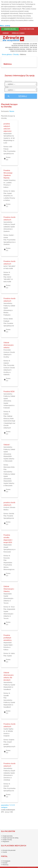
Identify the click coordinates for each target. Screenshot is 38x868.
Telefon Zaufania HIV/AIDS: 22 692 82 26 (24, 46)
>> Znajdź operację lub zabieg (10, 838)
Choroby (6, 33)
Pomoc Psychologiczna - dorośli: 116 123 (23, 49)
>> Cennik (4, 852)
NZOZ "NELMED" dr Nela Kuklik (8, 279)
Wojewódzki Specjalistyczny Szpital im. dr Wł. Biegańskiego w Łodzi (9, 138)
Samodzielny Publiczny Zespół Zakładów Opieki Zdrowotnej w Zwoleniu (9, 227)
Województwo (8, 81)
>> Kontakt (4, 863)
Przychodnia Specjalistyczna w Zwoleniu (10, 242)
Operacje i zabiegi (18, 33)
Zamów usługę (10, 29)
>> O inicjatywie (6, 861)
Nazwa (12, 111)
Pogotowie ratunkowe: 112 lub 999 (25, 44)
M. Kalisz (12, 191)
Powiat (6, 87)
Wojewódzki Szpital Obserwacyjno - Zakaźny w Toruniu (9, 598)
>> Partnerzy (5, 865)
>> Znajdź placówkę (7, 836)
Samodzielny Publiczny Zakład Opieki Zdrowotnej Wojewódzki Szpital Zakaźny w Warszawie (9, 454)
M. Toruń (12, 607)
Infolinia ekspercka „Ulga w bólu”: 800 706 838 (21, 47)
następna (4, 807)
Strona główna (7, 54)
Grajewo (11, 740)
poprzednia (5, 805)
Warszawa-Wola (9, 467)
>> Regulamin (5, 842)
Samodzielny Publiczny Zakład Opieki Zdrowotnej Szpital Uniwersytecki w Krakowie (9, 401)
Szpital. (9, 656)
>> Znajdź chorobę (6, 840)
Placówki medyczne (27, 29)
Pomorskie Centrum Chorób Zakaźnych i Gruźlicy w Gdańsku (9, 370)
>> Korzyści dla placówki (8, 850)
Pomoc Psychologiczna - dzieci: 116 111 (24, 51)
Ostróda (11, 514)
